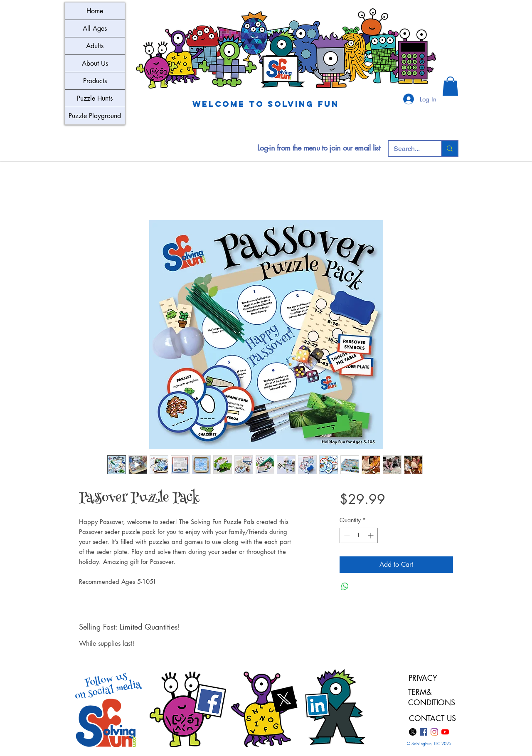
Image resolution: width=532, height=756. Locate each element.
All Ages (95, 28)
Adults (95, 46)
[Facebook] (424, 732)
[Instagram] (434, 732)
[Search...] (409, 149)
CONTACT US (432, 718)
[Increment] (371, 535)
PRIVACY (423, 678)
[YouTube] (445, 732)
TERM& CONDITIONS (433, 697)
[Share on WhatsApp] (345, 586)
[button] (450, 86)
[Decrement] (346, 535)
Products (95, 81)
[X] (413, 732)
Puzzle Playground (95, 116)
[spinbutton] (359, 535)
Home (95, 11)
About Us (95, 63)
